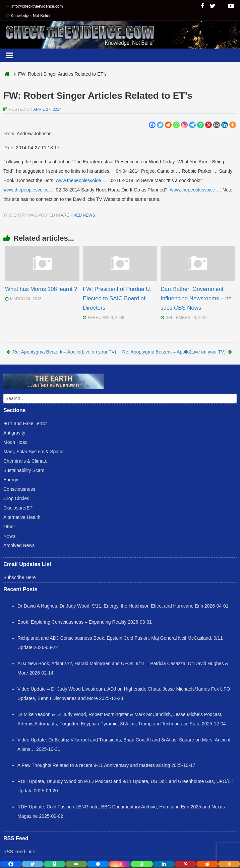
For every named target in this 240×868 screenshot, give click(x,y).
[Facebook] (152, 125)
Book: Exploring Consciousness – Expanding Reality (72, 622)
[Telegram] (192, 125)
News (9, 536)
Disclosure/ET (18, 508)
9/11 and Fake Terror (25, 423)
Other (9, 527)
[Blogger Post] (217, 125)
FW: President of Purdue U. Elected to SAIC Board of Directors (117, 298)
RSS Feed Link (19, 852)
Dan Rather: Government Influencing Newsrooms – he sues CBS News (196, 298)
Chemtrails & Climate (25, 461)
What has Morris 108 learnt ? (41, 289)
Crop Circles (16, 498)
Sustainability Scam (24, 470)
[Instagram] (184, 125)
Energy (11, 480)
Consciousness (19, 489)
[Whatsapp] (176, 125)
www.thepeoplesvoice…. (81, 180)
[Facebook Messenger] (98, 864)
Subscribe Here (20, 577)
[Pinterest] (208, 125)
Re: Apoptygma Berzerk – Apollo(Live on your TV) (61, 352)
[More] (233, 125)
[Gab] (200, 125)
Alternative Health (22, 517)
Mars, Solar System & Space (33, 452)
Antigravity (14, 433)
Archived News (78, 215)
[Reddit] (168, 125)
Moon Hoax (15, 442)
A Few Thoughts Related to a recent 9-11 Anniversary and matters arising (94, 765)
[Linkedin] (225, 125)
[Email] (76, 864)
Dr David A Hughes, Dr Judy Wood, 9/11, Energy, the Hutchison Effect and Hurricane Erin (110, 606)
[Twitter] (160, 125)
